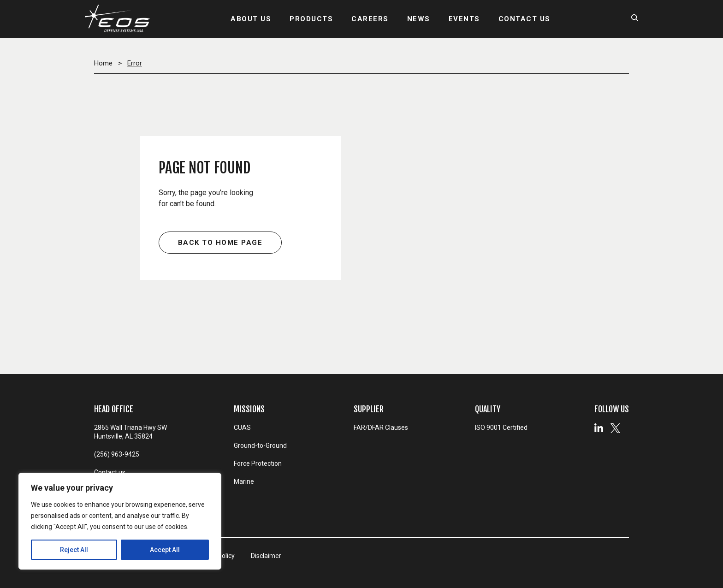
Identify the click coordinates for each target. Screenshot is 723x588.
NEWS (419, 19)
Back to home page (220, 243)
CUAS (242, 428)
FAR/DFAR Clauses (381, 428)
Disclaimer (266, 556)
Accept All (165, 550)
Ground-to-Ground (260, 445)
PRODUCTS (311, 19)
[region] (120, 521)
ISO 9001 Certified (501, 428)
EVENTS (464, 19)
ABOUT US (251, 19)
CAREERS (370, 19)
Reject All (74, 550)
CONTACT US (524, 19)
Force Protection (258, 463)
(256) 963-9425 (117, 454)
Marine (244, 481)
